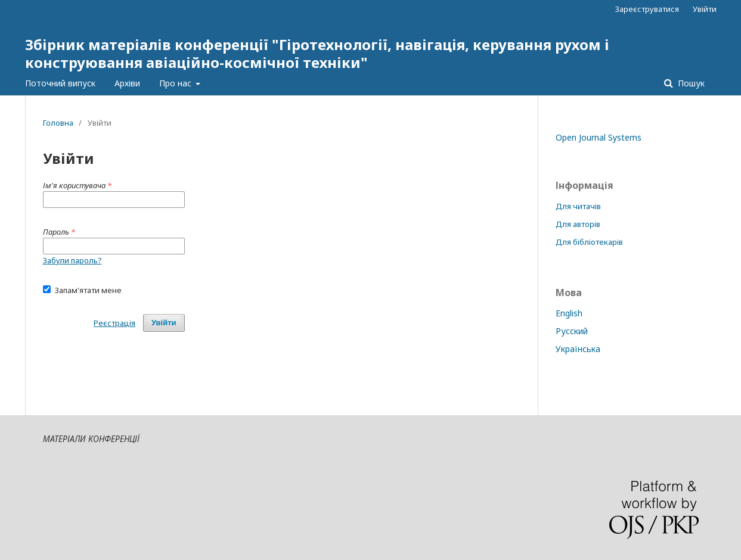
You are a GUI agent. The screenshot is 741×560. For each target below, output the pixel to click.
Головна (58, 123)
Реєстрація (114, 323)
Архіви (127, 83)
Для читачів (578, 206)
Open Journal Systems (599, 137)
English (569, 313)
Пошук (690, 83)
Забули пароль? (72, 260)
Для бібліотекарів (589, 242)
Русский (572, 331)
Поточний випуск (60, 83)
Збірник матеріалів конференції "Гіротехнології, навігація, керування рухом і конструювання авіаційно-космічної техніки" (317, 53)
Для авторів (578, 224)
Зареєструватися (647, 9)
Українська (578, 349)
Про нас (176, 83)
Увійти (705, 9)
